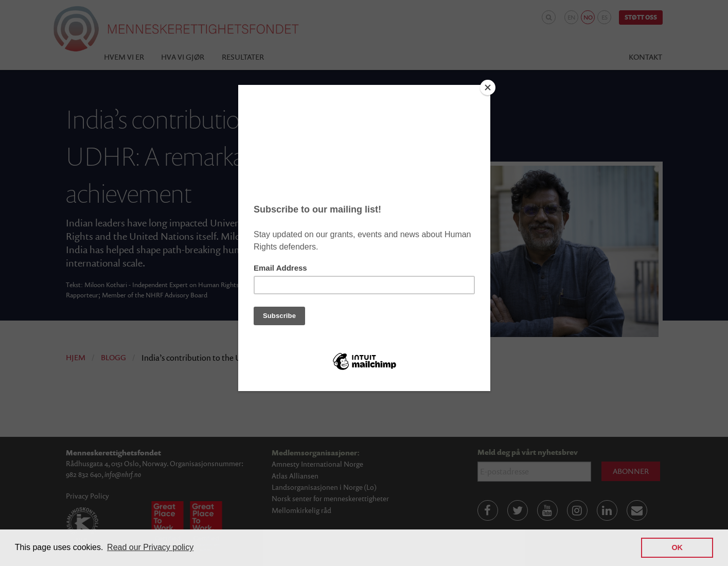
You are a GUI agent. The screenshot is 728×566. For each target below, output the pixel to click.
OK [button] (677, 547)
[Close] (488, 87)
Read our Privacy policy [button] (150, 547)
